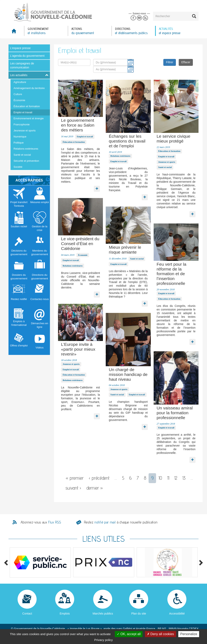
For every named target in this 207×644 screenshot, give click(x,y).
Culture (18, 94)
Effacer (186, 62)
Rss (145, 18)
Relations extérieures (26, 149)
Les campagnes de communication (22, 65)
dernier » (95, 488)
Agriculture (20, 82)
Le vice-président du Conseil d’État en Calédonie (80, 244)
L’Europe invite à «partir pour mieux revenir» (78, 349)
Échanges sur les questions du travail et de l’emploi (127, 141)
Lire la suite (97, 188)
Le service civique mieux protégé (174, 139)
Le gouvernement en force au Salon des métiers (78, 125)
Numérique (20, 137)
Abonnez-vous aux (41, 522)
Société (18, 167)
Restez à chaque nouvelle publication (121, 522)
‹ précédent (99, 478)
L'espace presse (20, 48)
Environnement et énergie (29, 118)
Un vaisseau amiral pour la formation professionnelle (175, 413)
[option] (40, 562)
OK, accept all (129, 634)
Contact (27, 614)
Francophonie (22, 124)
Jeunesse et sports (25, 131)
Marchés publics (103, 614)
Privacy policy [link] (103, 640)
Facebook (133, 18)
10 (160, 478)
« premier (75, 478)
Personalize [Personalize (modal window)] (189, 634)
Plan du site (139, 614)
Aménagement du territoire (29, 88)
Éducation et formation (27, 106)
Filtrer (170, 62)
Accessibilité (177, 614)
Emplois (65, 614)
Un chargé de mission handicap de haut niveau (128, 374)
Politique (19, 143)
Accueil (16, 32)
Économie (19, 100)
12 (176, 478)
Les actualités (19, 75)
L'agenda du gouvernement (27, 56)
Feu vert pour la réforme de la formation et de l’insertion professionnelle (172, 274)
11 (168, 478)
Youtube (139, 18)
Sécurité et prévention (26, 161)
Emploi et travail (23, 112)
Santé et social (22, 155)
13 (184, 478)
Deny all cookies (161, 634)
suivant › (73, 488)
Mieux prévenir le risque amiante (125, 250)
